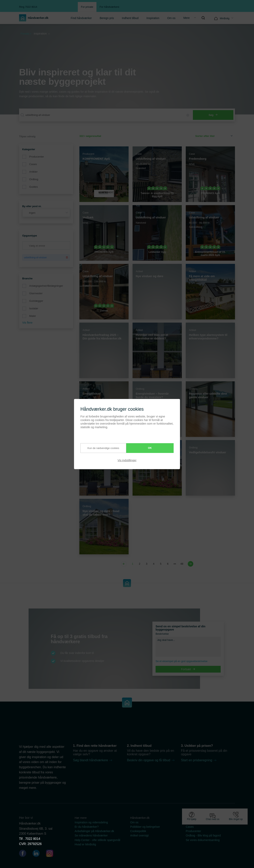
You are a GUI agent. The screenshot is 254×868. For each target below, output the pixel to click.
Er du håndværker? (87, 827)
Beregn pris (107, 18)
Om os (171, 18)
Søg (213, 115)
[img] (203, 18)
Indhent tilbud (130, 18)
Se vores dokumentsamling (203, 840)
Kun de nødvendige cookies (100, 448)
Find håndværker (81, 18)
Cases (33, 164)
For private (87, 7)
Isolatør (34, 308)
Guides (33, 187)
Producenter (37, 157)
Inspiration (153, 18)
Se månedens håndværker (91, 835)
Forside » (26, 34)
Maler (33, 316)
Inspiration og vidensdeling (91, 822)
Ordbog (34, 179)
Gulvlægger (36, 301)
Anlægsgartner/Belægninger (46, 286)
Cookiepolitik (138, 831)
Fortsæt (188, 669)
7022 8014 (33, 839)
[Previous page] (124, 564)
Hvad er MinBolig (85, 844)
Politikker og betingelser (145, 827)
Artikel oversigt (139, 835)
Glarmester (36, 293)
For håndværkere (109, 7)
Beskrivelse (162, 634)
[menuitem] (81, 18)
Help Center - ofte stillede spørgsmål (97, 840)
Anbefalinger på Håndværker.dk (94, 831)
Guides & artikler (196, 822)
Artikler (33, 172)
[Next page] (190, 564)
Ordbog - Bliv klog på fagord (203, 835)
